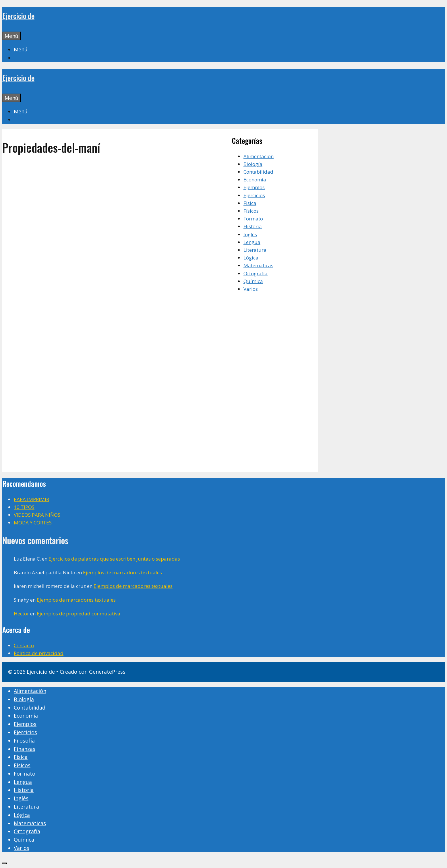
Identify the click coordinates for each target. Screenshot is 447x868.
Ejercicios (254, 195)
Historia (253, 226)
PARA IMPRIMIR (31, 499)
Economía (255, 180)
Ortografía (256, 273)
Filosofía (24, 741)
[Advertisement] (117, 207)
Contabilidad (258, 172)
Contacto (24, 645)
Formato (253, 219)
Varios (251, 289)
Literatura (255, 250)
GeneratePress (107, 672)
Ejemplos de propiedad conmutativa (79, 614)
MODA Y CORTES (33, 523)
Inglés (250, 234)
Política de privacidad (39, 653)
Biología (253, 164)
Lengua (252, 242)
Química (253, 281)
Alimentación (259, 156)
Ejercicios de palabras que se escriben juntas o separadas (114, 559)
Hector (21, 614)
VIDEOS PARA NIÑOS (37, 515)
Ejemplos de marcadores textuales (122, 572)
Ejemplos (254, 187)
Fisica (250, 203)
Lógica (251, 258)
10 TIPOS (24, 507)
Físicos (251, 211)
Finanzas (25, 749)
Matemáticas (258, 265)
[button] (21, 49)
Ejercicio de (18, 16)
